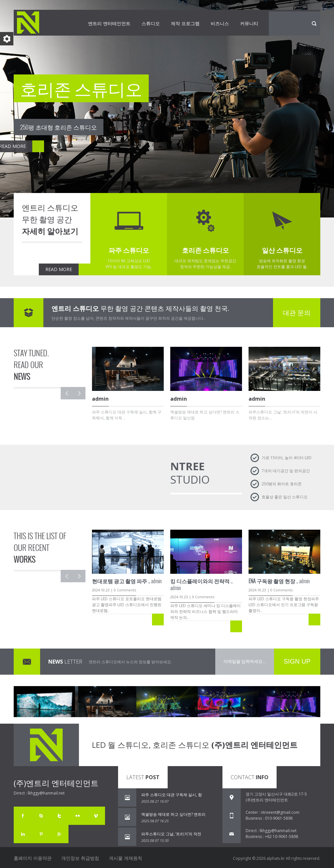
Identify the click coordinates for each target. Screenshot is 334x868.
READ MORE (59, 269)
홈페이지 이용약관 (33, 858)
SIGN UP (297, 661)
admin (127, 581)
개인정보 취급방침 (80, 858)
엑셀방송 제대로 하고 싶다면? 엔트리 (173, 814)
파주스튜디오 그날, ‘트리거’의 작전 (171, 834)
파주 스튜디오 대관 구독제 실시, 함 (172, 795)
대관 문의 (297, 313)
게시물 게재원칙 (126, 858)
